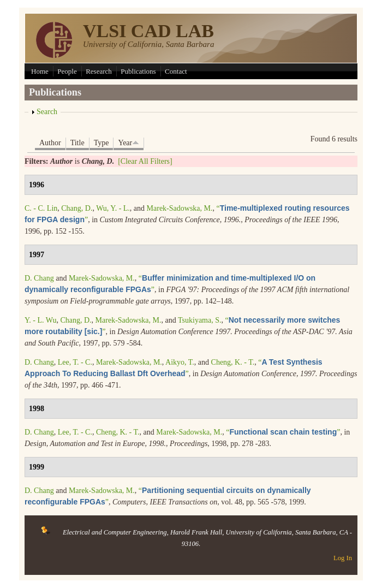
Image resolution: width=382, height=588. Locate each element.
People (67, 71)
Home (40, 71)
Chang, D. (77, 208)
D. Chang (39, 278)
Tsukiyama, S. (200, 320)
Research (99, 71)
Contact (176, 71)
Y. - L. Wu (40, 320)
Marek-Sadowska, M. (180, 208)
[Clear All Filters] (145, 161)
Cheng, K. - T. (233, 362)
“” (283, 432)
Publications (138, 71)
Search (47, 112)
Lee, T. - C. (75, 362)
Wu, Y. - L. (113, 208)
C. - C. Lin (41, 208)
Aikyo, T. (180, 362)
